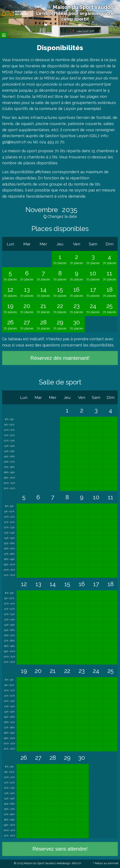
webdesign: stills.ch (69, 863)
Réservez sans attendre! (60, 849)
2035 (69, 210)
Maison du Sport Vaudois (84, 7)
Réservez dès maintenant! (60, 358)
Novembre (43, 210)
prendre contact (89, 339)
